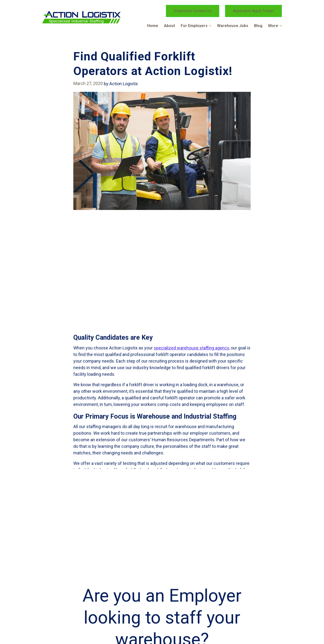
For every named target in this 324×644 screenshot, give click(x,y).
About (169, 26)
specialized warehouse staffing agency (191, 452)
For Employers (194, 26)
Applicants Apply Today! (253, 11)
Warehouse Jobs (233, 26)
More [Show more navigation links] (273, 26)
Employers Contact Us (193, 11)
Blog (258, 26)
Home (153, 26)
